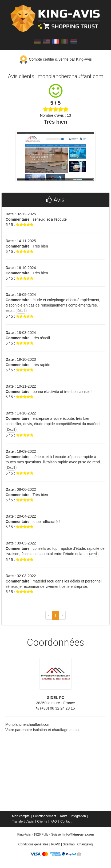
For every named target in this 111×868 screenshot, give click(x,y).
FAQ (54, 821)
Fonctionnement (45, 816)
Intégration (78, 816)
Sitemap (69, 844)
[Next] (62, 615)
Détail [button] (21, 311)
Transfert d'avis (23, 821)
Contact (66, 821)
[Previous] (49, 615)
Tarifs (63, 816)
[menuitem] (21, 816)
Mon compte (21, 816)
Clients (42, 821)
